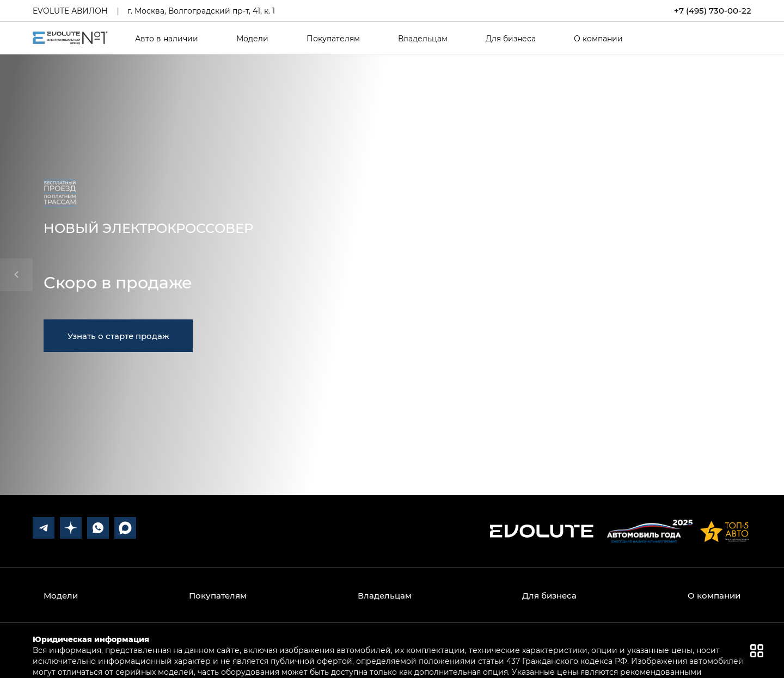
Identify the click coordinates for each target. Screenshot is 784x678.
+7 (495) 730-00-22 (713, 11)
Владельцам (423, 39)
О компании (598, 39)
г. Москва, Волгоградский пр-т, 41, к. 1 (201, 11)
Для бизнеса (511, 39)
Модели (252, 39)
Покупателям (333, 39)
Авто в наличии (167, 39)
